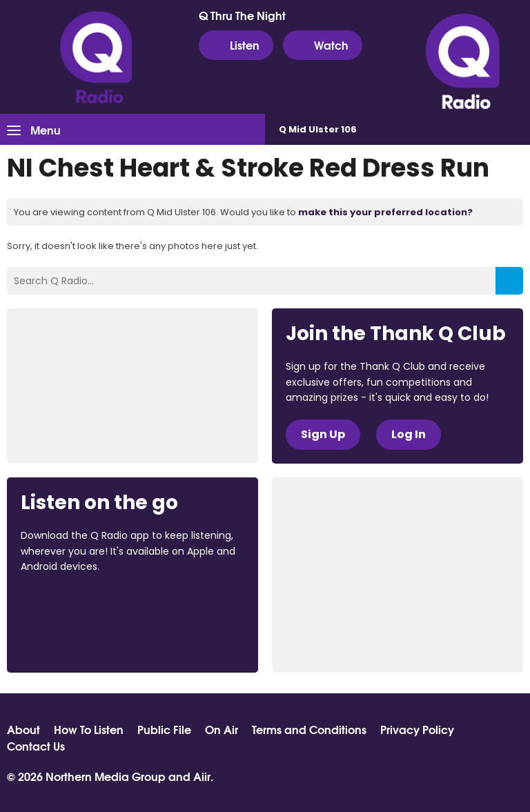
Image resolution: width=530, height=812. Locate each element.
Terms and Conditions (309, 729)
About (23, 729)
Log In (409, 434)
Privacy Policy (417, 729)
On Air (222, 729)
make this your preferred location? (385, 212)
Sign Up (323, 434)
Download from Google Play (73, 640)
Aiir (202, 776)
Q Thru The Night (242, 15)
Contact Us (36, 746)
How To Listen (89, 729)
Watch (323, 45)
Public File (164, 729)
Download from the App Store (75, 604)
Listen (236, 45)
